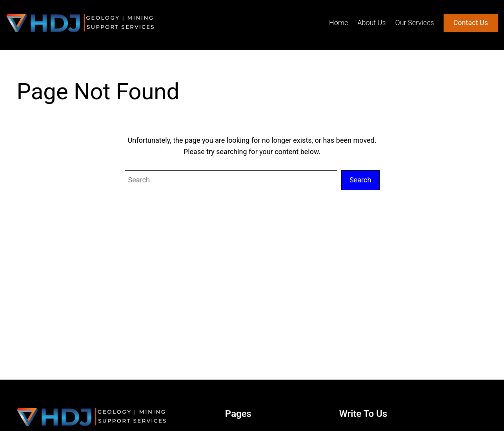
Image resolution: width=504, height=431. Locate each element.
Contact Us (471, 23)
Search (360, 180)
